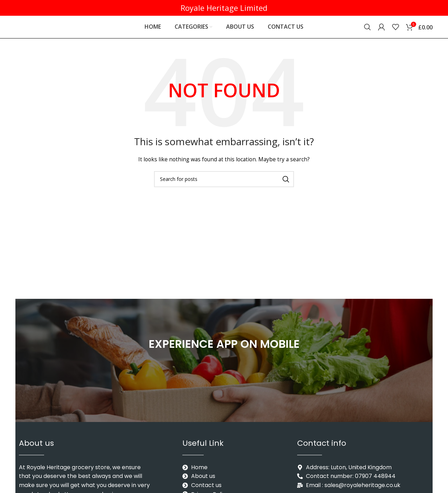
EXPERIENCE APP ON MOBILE (224, 349)
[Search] (367, 30)
